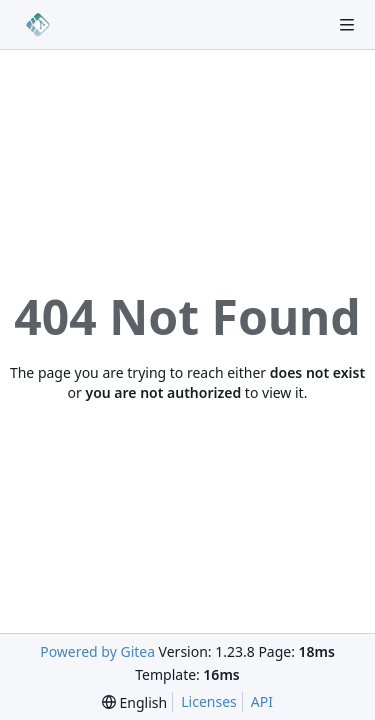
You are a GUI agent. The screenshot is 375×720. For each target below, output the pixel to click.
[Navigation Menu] (347, 25)
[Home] (38, 25)
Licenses (209, 701)
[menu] (134, 702)
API (262, 701)
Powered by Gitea (97, 651)
